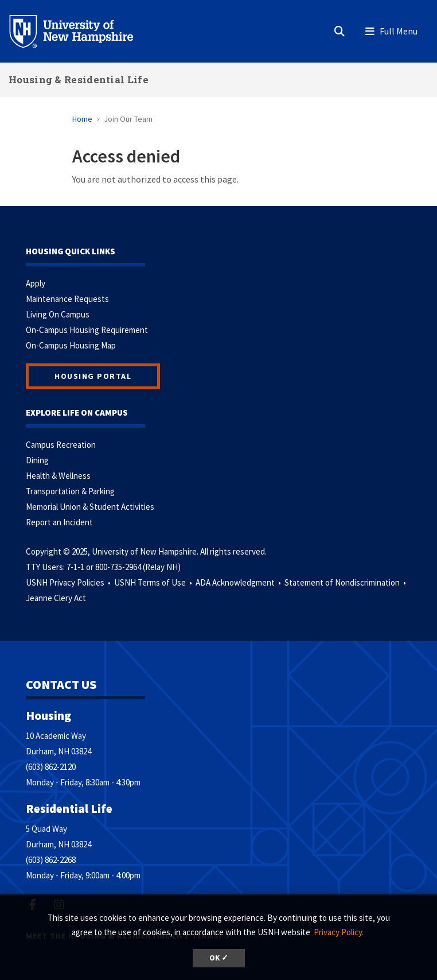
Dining (37, 460)
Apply (36, 283)
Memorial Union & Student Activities (90, 507)
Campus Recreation (61, 445)
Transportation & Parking (70, 491)
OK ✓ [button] (219, 958)
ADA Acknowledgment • (239, 582)
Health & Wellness (58, 476)
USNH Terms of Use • (154, 582)
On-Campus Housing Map (71, 345)
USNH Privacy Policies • (69, 582)
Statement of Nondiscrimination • (346, 582)
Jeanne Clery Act (56, 598)
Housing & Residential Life (79, 80)
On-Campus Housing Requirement (87, 330)
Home (82, 119)
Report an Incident (59, 522)
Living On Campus (58, 314)
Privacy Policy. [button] (339, 932)
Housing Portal (93, 376)
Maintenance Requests (67, 299)
